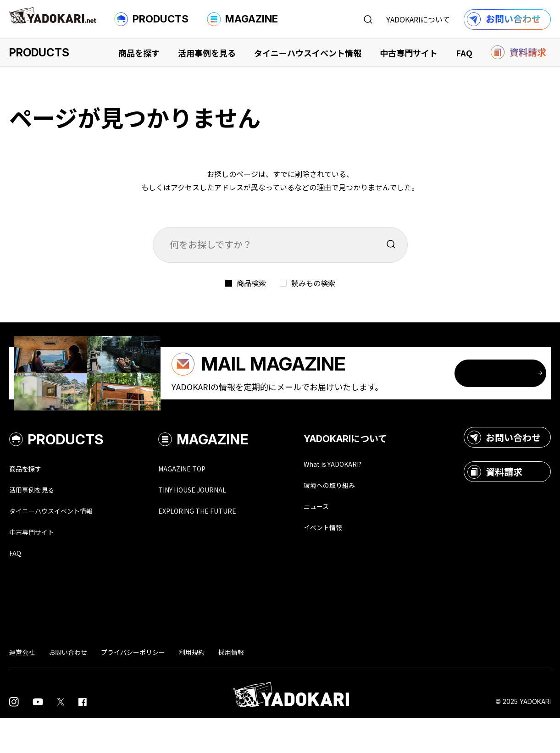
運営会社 (22, 687)
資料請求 (495, 502)
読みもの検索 (313, 283)
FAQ (464, 53)
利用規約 (192, 687)
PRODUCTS (151, 19)
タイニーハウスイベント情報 (308, 53)
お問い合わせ (504, 468)
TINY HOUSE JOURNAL (215, 521)
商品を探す (139, 53)
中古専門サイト (409, 53)
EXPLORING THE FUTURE (220, 543)
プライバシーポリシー (133, 687)
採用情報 (231, 687)
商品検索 (251, 283)
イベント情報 (349, 560)
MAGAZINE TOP (201, 499)
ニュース (340, 538)
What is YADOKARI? (360, 494)
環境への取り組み (357, 516)
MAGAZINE (242, 19)
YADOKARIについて (418, 19)
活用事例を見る (207, 53)
